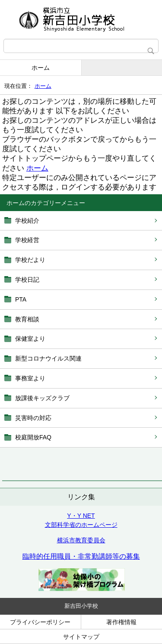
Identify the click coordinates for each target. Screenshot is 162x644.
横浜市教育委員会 (81, 540)
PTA (21, 299)
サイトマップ (81, 637)
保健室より (30, 339)
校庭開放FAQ (33, 437)
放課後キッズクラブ (42, 398)
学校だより (30, 260)
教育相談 (27, 319)
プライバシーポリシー (40, 622)
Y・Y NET (81, 516)
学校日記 (27, 280)
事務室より (30, 378)
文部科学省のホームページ (81, 525)
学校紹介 (27, 221)
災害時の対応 (33, 418)
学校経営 (27, 240)
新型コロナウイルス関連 (48, 358)
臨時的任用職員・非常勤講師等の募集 (81, 556)
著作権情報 (121, 622)
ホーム (41, 68)
